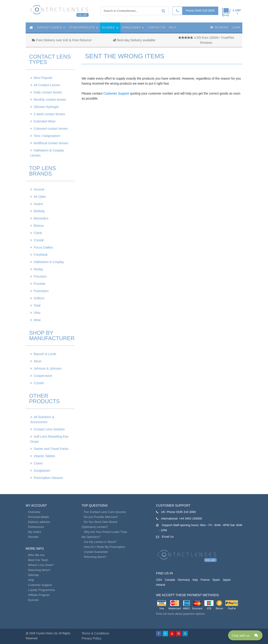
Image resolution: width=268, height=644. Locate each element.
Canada (170, 580)
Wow (37, 320)
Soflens (39, 298)
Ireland (161, 585)
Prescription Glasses (48, 478)
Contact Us (157, 28)
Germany (184, 580)
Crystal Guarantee (96, 552)
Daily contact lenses (48, 92)
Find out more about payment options (180, 614)
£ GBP (237, 10)
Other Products (84, 28)
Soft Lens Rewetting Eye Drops (49, 439)
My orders (35, 532)
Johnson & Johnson (48, 368)
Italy (195, 580)
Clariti (38, 233)
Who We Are (36, 555)
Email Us (168, 537)
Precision (40, 276)
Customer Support (116, 93)
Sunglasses (133, 28)
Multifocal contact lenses (51, 143)
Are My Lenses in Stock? (100, 542)
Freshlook (41, 255)
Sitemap (33, 575)
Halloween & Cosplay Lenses (47, 153)
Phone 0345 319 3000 (200, 11)
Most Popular (43, 78)
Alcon (38, 361)
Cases (38, 463)
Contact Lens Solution (49, 429)
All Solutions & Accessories (42, 420)
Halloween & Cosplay (49, 262)
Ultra (37, 313)
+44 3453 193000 (191, 518)
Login (236, 28)
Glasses (110, 28)
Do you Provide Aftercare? (101, 517)
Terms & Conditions (95, 633)
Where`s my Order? (41, 565)
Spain (216, 580)
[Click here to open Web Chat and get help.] (245, 635)
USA (159, 580)
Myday (38, 269)
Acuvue (39, 189)
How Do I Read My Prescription (104, 547)
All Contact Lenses (47, 85)
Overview (34, 512)
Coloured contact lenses (51, 129)
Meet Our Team (38, 560)
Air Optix (40, 197)
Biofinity (39, 211)
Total (37, 305)
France (205, 580)
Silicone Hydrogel (46, 107)
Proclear (40, 284)
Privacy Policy (91, 638)
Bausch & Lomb (45, 354)
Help (172, 28)
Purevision (41, 291)
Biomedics (41, 218)
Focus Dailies (43, 247)
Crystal (39, 240)
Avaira (38, 204)
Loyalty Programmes (41, 590)
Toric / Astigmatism (47, 136)
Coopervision (43, 376)
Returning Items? (39, 570)
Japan (227, 580)
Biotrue (39, 226)
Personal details (38, 517)
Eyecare (33, 600)
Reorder (219, 28)
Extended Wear (45, 121)
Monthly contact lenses (50, 100)
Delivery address (39, 522)
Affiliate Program (39, 595)
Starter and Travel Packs (51, 449)
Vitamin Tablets (44, 456)
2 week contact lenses (49, 114)
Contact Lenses (51, 28)
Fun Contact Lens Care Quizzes (105, 512)
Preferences (36, 527)
